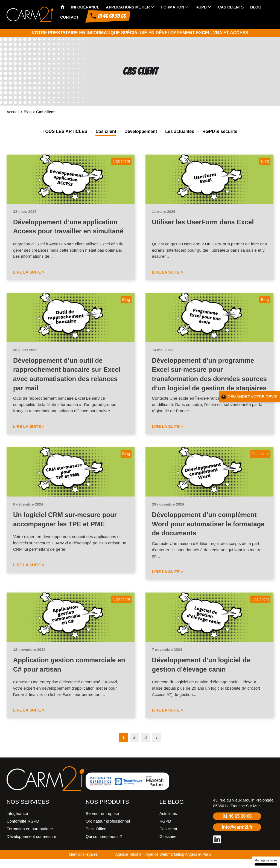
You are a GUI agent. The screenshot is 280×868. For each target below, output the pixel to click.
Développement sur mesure (31, 846)
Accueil (13, 112)
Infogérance (85, 7)
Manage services (266, 862)
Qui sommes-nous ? (104, 846)
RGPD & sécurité (220, 131)
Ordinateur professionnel (108, 831)
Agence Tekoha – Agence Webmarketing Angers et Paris (163, 864)
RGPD (201, 7)
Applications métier (128, 7)
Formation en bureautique (30, 838)
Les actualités (180, 131)
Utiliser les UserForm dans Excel (203, 222)
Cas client (106, 131)
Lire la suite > (29, 272)
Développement (141, 131)
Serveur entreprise (102, 823)
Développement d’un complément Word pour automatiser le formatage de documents (208, 533)
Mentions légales (83, 864)
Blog (256, 7)
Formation (173, 7)
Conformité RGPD (23, 831)
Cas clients (231, 7)
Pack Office (96, 838)
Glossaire (168, 846)
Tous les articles (65, 131)
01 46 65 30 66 (237, 825)
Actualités (168, 823)
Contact (69, 17)
